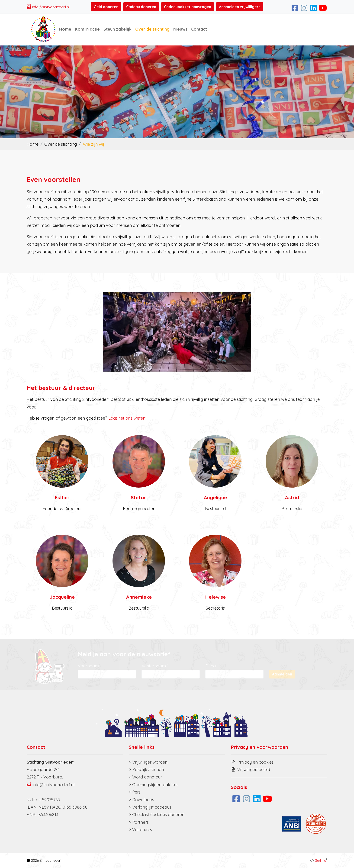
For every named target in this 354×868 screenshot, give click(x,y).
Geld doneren (106, 7)
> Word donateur (145, 777)
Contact (199, 29)
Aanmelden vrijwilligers (240, 7)
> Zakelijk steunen (146, 770)
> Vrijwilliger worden (148, 762)
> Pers (135, 792)
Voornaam (89, 665)
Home (65, 29)
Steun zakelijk (117, 29)
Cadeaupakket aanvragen (188, 7)
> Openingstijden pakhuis (153, 785)
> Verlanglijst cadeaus (150, 807)
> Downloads (141, 800)
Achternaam (155, 665)
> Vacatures (140, 830)
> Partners (139, 822)
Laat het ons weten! (127, 418)
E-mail (212, 665)
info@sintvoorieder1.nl (51, 7)
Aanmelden (282, 674)
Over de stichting (152, 29)
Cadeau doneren (141, 7)
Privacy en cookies (255, 762)
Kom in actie (87, 29)
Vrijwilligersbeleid (254, 770)
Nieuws (180, 29)
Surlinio (321, 861)
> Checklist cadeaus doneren (157, 815)
